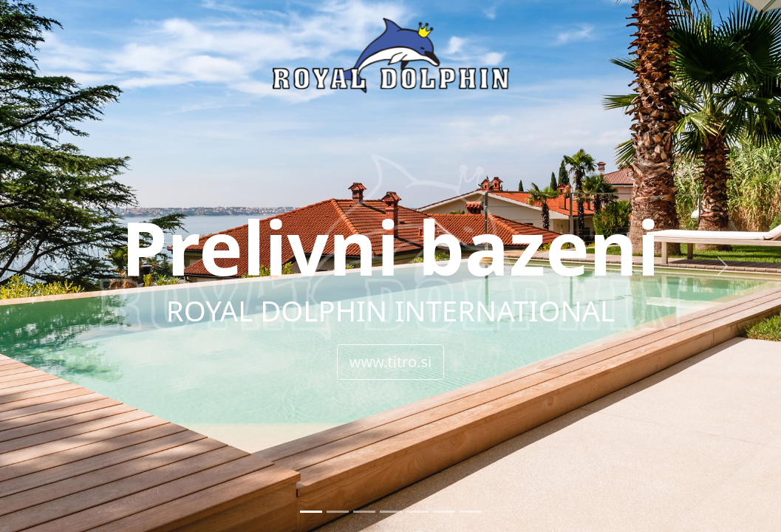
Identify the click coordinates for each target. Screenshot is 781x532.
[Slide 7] (471, 512)
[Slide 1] (311, 512)
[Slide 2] (338, 512)
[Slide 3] (364, 512)
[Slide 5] (417, 512)
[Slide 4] (391, 512)
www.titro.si (390, 362)
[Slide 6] (444, 512)
